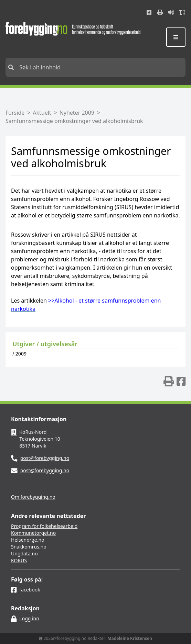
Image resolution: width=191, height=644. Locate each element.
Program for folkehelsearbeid (44, 526)
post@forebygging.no (45, 458)
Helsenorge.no (28, 540)
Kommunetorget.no (33, 533)
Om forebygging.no (33, 497)
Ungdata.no (24, 553)
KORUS (19, 560)
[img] (169, 381)
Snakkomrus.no (29, 547)
